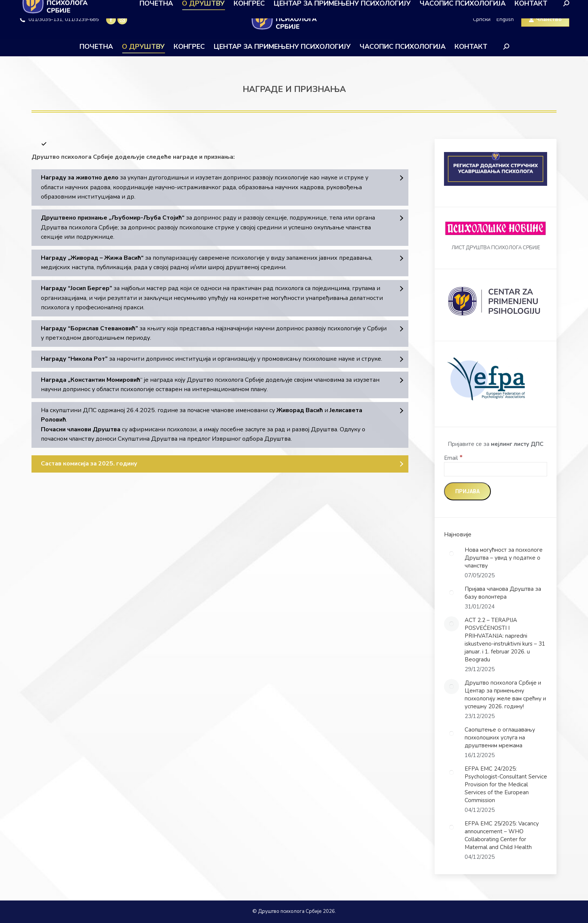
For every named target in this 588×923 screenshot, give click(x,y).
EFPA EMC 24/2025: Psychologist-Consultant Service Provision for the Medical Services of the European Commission (506, 784)
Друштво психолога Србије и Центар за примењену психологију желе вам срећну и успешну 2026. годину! (505, 695)
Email (453, 458)
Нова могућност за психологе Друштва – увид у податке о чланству (504, 558)
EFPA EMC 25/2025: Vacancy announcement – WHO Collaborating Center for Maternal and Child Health (502, 835)
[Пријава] (467, 491)
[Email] (496, 469)
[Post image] (451, 554)
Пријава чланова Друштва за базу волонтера (503, 593)
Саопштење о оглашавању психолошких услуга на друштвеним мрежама (500, 738)
